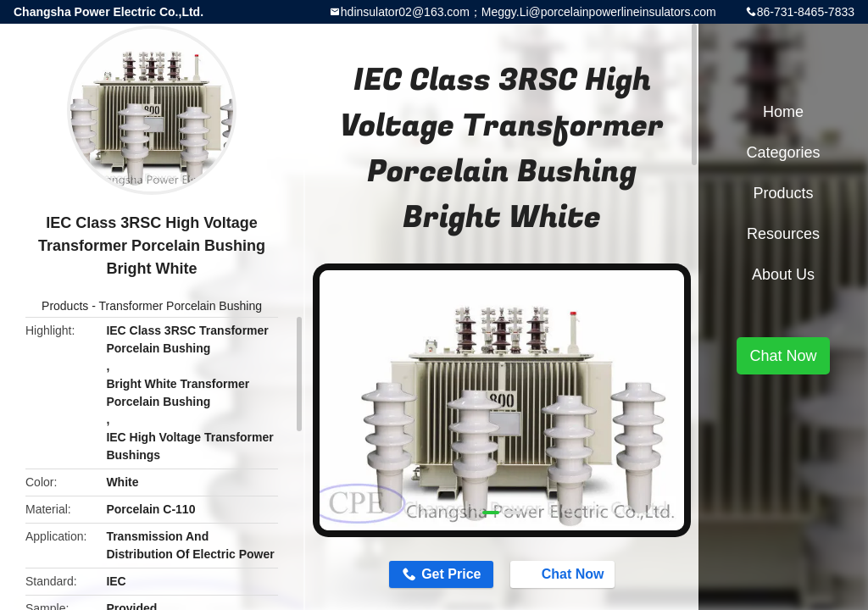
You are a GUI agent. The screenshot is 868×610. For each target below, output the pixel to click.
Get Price (451, 574)
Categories (783, 152)
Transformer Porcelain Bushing (181, 306)
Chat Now (565, 574)
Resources (783, 234)
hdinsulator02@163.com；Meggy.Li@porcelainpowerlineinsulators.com (529, 12)
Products (65, 306)
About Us (783, 274)
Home (783, 112)
